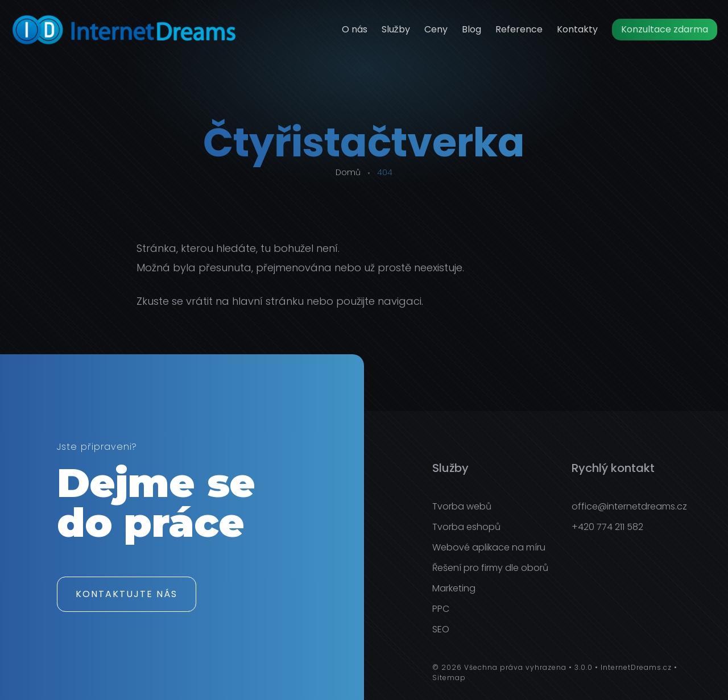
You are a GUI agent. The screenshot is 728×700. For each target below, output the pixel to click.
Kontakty (577, 30)
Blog (471, 30)
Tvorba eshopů (466, 527)
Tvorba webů (462, 506)
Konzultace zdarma (665, 29)
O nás (355, 30)
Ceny (436, 30)
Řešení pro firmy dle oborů (490, 568)
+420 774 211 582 (607, 527)
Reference (519, 30)
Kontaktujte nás (127, 594)
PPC (441, 609)
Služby (396, 30)
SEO (441, 629)
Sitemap (449, 678)
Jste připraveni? (97, 448)
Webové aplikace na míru (489, 547)
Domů (348, 172)
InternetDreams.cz (636, 667)
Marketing (454, 588)
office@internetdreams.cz (629, 506)
